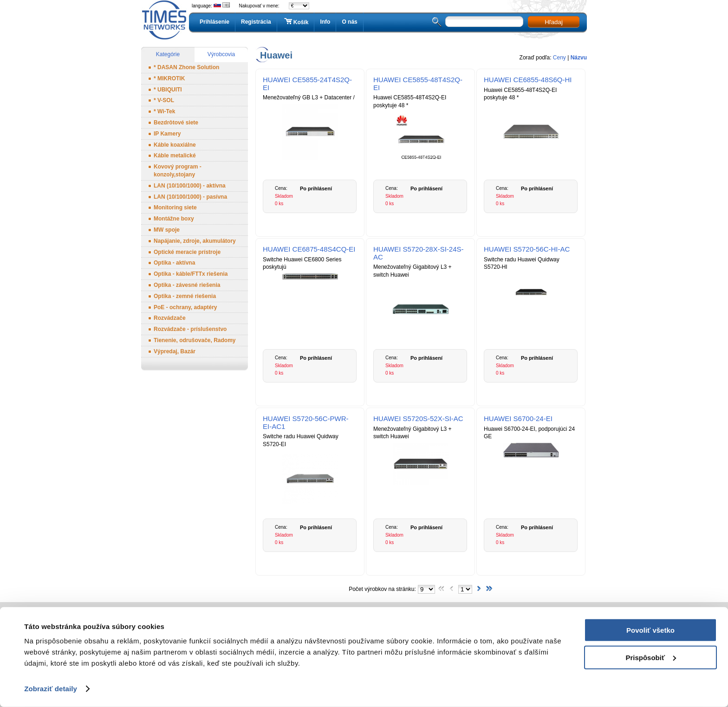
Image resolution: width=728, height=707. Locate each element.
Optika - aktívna (174, 263)
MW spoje (167, 230)
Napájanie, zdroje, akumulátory (195, 241)
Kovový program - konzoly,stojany (178, 171)
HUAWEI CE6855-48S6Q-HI (528, 80)
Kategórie (168, 54)
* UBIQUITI (168, 90)
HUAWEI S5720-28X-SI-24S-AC (419, 253)
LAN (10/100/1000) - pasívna (190, 197)
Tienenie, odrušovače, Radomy (195, 340)
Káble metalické (175, 156)
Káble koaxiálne (175, 145)
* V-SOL (164, 100)
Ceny (559, 58)
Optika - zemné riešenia (185, 296)
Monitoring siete (175, 208)
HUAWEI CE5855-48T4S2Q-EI (418, 84)
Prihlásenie (214, 22)
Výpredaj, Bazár (175, 351)
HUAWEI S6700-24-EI (518, 418)
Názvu (579, 58)
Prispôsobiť (651, 657)
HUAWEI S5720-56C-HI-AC (527, 249)
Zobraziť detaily (51, 689)
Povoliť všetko (650, 630)
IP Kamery (167, 134)
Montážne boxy (174, 219)
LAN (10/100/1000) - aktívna (190, 186)
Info (325, 22)
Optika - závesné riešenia (187, 285)
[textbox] (484, 22)
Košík (296, 22)
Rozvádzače (170, 318)
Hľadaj (554, 22)
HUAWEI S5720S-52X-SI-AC (418, 418)
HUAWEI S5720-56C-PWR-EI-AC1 (305, 422)
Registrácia (256, 22)
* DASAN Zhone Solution (186, 67)
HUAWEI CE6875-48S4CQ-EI (309, 249)
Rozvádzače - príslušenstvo (190, 329)
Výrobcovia (221, 54)
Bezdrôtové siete (176, 123)
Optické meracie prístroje (187, 252)
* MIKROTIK (169, 78)
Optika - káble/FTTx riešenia (191, 274)
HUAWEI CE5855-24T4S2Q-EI (307, 84)
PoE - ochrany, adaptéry (185, 307)
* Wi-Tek (164, 111)
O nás (349, 22)
